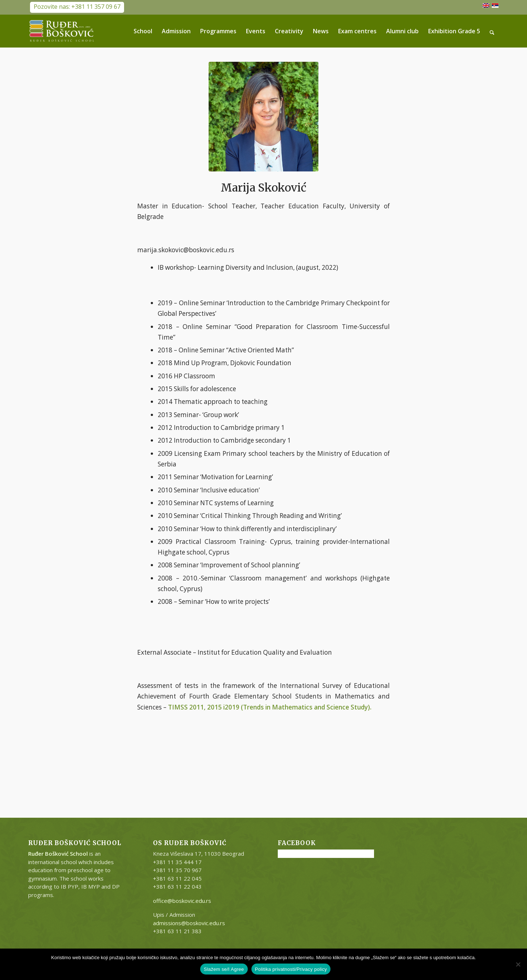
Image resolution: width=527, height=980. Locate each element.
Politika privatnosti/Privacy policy (291, 969)
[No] (518, 964)
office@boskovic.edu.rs (182, 901)
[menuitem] (143, 31)
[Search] (492, 31)
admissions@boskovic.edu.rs (189, 923)
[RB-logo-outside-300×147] (62, 31)
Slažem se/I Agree (224, 969)
